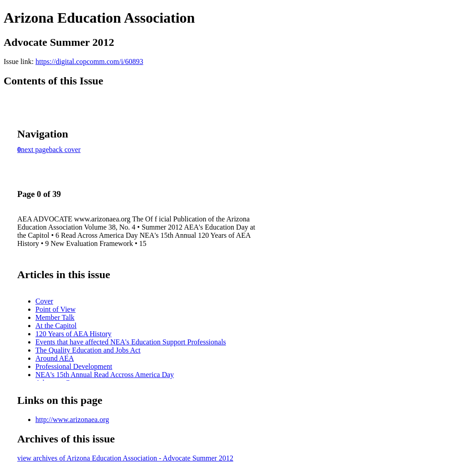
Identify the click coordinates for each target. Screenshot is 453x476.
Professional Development (74, 366)
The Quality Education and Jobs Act (88, 350)
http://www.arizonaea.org (72, 420)
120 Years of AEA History (74, 334)
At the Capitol (56, 326)
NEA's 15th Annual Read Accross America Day (105, 375)
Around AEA (55, 358)
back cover (65, 150)
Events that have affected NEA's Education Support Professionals (131, 342)
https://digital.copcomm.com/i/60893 (89, 61)
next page (35, 150)
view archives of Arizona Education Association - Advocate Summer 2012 (125, 458)
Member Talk (55, 317)
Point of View (56, 309)
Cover (44, 301)
